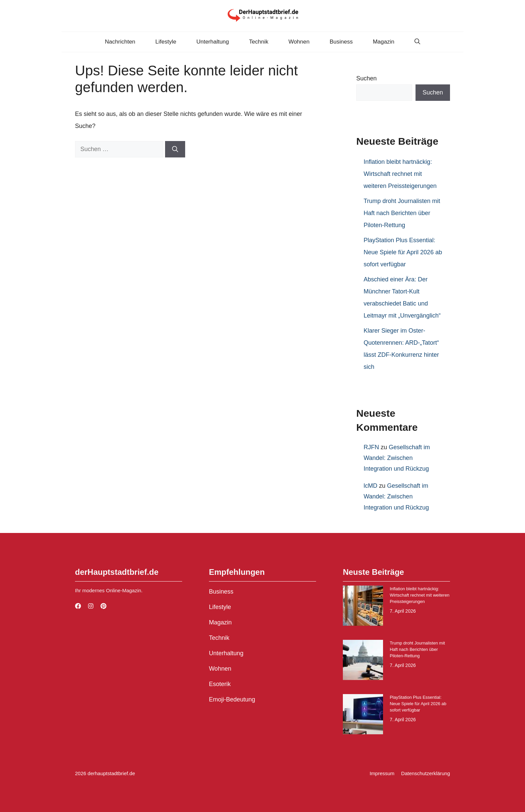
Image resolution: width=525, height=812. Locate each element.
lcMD (370, 486)
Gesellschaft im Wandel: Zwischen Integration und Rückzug (397, 458)
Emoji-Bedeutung (232, 699)
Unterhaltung (212, 42)
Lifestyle (166, 42)
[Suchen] (175, 149)
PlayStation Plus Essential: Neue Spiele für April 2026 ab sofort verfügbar (403, 252)
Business (341, 42)
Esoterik (220, 684)
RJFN (371, 447)
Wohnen (299, 42)
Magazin (383, 42)
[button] (417, 42)
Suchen (366, 78)
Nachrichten (120, 42)
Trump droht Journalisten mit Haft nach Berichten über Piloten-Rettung (402, 213)
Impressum (382, 773)
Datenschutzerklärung (426, 773)
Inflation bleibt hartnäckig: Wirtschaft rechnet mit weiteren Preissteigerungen (400, 174)
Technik (259, 42)
